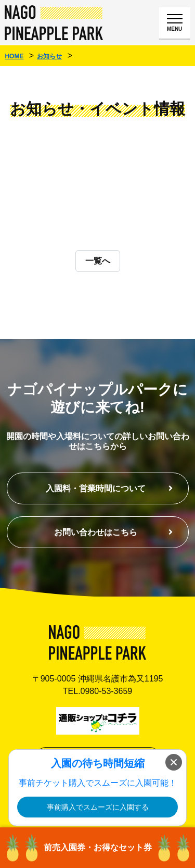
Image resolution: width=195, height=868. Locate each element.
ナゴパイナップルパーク (54, 23)
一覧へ (98, 261)
